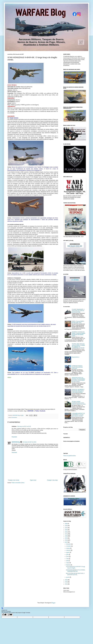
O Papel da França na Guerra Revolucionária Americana (77, 367)
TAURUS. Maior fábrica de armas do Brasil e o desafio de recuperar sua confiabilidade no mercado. (78, 346)
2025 (66, 526)
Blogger (53, 603)
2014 (66, 584)
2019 (66, 538)
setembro (69, 550)
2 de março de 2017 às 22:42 (24, 426)
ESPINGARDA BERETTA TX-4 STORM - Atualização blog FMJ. (76, 571)
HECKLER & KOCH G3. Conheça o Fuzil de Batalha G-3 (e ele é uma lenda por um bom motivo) (78, 380)
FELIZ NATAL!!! (76, 357)
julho (68, 554)
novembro (69, 546)
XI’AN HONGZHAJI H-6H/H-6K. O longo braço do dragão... (75, 567)
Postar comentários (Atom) (18, 483)
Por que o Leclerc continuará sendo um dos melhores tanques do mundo (79, 403)
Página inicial (33, 480)
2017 (66, 542)
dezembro (69, 544)
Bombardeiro (14, 417)
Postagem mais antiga (52, 480)
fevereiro (68, 565)
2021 (66, 534)
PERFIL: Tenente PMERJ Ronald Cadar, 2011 (78, 322)
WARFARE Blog (16, 442)
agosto (68, 552)
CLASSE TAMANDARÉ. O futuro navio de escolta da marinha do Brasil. (78, 311)
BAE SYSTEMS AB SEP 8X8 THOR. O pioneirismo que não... (75, 574)
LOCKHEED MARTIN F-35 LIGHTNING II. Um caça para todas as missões (78, 415)
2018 (66, 540)
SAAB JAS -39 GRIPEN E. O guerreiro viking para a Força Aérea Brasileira (78, 391)
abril (67, 561)
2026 (66, 524)
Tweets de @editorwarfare (70, 456)
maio (68, 559)
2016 (66, 580)
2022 (66, 532)
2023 (66, 530)
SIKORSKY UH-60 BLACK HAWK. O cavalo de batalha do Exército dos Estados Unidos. (79, 334)
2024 (66, 528)
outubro (68, 548)
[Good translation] (4, 615)
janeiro (68, 577)
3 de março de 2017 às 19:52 (29, 442)
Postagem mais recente (14, 480)
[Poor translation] (10, 615)
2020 (66, 536)
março (68, 563)
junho (68, 557)
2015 (66, 582)
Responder (14, 437)
